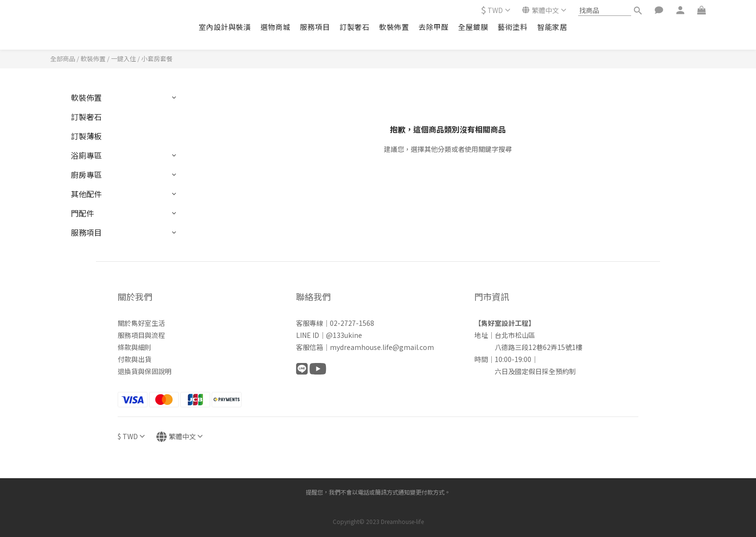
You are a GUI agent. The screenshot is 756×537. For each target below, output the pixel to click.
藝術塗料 (513, 27)
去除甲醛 (433, 27)
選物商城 (275, 27)
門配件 (82, 213)
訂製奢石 (354, 27)
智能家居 (552, 27)
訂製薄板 (86, 136)
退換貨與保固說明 (145, 371)
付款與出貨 (135, 359)
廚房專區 (86, 175)
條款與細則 (135, 347)
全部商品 (63, 59)
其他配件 (86, 194)
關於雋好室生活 (141, 323)
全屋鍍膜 (473, 27)
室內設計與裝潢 (225, 27)
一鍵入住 (123, 59)
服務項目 (315, 27)
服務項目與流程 (141, 335)
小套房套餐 (157, 59)
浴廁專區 (86, 155)
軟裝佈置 (394, 27)
